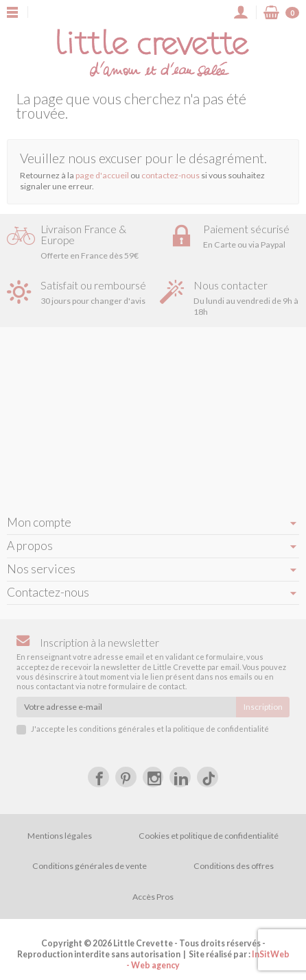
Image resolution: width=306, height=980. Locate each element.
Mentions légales (60, 836)
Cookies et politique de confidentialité (209, 836)
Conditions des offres (234, 866)
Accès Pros (153, 897)
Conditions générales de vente (90, 866)
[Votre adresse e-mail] (126, 707)
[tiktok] (208, 777)
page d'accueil (102, 175)
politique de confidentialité (221, 729)
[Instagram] (153, 777)
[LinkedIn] (180, 777)
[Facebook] (98, 777)
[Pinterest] (126, 777)
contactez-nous (170, 175)
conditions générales (117, 729)
